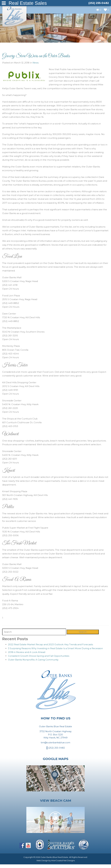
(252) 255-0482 (56, 748)
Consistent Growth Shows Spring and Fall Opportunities (39, 656)
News (35, 63)
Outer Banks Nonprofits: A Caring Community (33, 660)
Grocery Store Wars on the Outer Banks (36, 56)
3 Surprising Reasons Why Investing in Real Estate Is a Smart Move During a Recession (55, 648)
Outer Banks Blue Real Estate (15, 16)
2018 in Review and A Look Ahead (27, 652)
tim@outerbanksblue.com (55, 742)
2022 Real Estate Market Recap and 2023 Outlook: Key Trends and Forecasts (50, 644)
